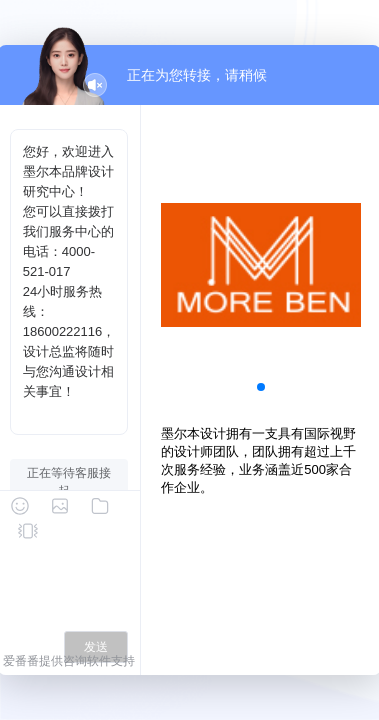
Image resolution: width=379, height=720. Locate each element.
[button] (261, 387)
